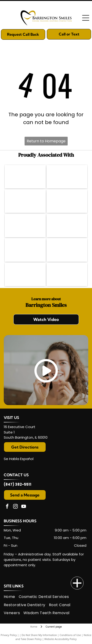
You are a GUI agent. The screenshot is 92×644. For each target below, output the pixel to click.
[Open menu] (86, 18)
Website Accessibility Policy (60, 639)
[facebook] (7, 507)
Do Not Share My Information (39, 635)
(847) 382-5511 (18, 484)
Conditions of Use (70, 635)
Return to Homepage (46, 141)
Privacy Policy (9, 635)
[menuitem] (11, 597)
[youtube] (24, 507)
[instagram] (15, 507)
